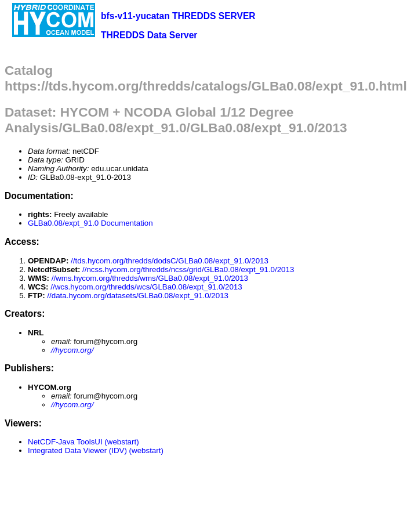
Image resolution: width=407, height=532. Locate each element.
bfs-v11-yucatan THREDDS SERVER (178, 16)
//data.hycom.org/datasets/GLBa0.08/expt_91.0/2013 (138, 296)
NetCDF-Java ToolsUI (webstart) (83, 442)
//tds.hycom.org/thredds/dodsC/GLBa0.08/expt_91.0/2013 (170, 261)
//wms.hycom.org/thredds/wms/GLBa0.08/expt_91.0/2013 (150, 278)
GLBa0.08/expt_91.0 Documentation (90, 223)
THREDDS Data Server (149, 35)
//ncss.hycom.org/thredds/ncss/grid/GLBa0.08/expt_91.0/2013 (188, 269)
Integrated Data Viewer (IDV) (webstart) (96, 450)
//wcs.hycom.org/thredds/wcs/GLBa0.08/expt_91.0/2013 (146, 287)
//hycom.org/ (72, 350)
